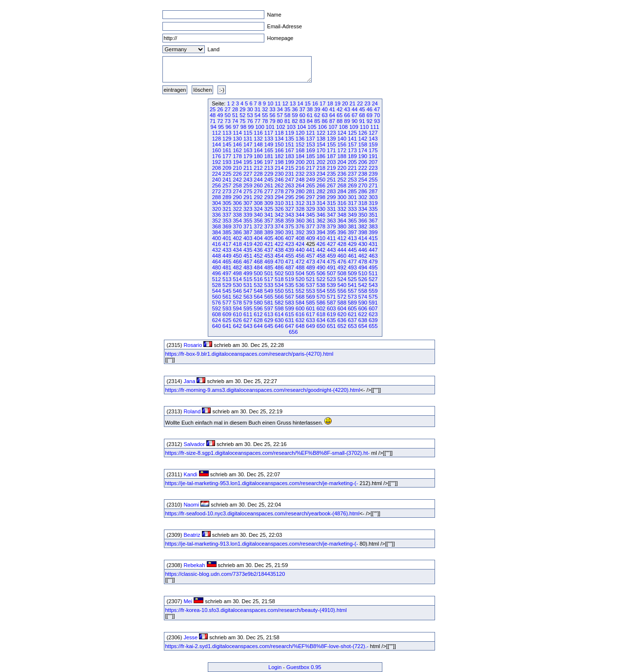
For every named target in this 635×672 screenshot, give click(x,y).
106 (322, 127)
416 (217, 244)
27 (228, 109)
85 (317, 121)
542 (363, 285)
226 (238, 174)
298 (321, 197)
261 (269, 185)
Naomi (191, 505)
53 (250, 115)
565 (269, 297)
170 (321, 150)
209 (227, 168)
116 (258, 133)
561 (227, 297)
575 (373, 297)
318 (363, 203)
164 (258, 150)
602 (321, 308)
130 (238, 139)
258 (238, 185)
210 (238, 168)
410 (321, 238)
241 (227, 180)
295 (290, 197)
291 (248, 197)
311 (290, 203)
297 (310, 197)
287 (373, 191)
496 (217, 273)
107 (333, 127)
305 (227, 203)
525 (352, 279)
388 (258, 232)
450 (238, 256)
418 (238, 244)
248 (300, 180)
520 (300, 279)
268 (342, 185)
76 (250, 121)
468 (258, 262)
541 (352, 285)
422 (279, 244)
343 (290, 215)
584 (300, 303)
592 (217, 308)
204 (342, 162)
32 (265, 109)
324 (258, 209)
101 (270, 127)
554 (321, 291)
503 (290, 273)
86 (325, 121)
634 (321, 320)
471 (290, 262)
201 (310, 162)
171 (331, 150)
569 (310, 297)
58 (287, 115)
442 (321, 250)
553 (310, 291)
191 (373, 156)
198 (279, 162)
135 (290, 139)
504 (300, 273)
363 (331, 221)
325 (269, 209)
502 (279, 273)
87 (332, 121)
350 (363, 215)
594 (238, 308)
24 (375, 103)
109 (354, 127)
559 (373, 291)
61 (310, 115)
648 (300, 326)
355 (248, 221)
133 (269, 139)
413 (352, 238)
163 (248, 150)
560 (217, 297)
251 (331, 180)
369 (227, 226)
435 (248, 250)
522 (321, 279)
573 (352, 297)
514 (238, 279)
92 (370, 121)
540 (342, 285)
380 (342, 226)
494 (363, 267)
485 (269, 267)
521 (310, 279)
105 (312, 127)
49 (220, 115)
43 (347, 109)
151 (290, 144)
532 (258, 285)
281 (310, 191)
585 (310, 303)
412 (342, 238)
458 (321, 256)
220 (342, 168)
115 (248, 133)
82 (295, 121)
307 (248, 203)
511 (373, 273)
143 (373, 139)
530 (238, 285)
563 (248, 297)
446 (363, 250)
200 (300, 162)
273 (227, 191)
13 (293, 103)
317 (352, 203)
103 (291, 127)
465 (227, 262)
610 (238, 314)
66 (347, 115)
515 (248, 279)
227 (248, 174)
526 (363, 279)
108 (343, 127)
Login (275, 667)
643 (248, 326)
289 (227, 197)
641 (227, 326)
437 (269, 250)
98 (243, 127)
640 (217, 326)
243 (248, 180)
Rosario (193, 345)
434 (238, 250)
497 (227, 273)
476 (342, 262)
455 (290, 256)
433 (227, 250)
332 (342, 209)
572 (342, 297)
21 (353, 103)
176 (217, 156)
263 (290, 185)
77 (258, 121)
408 (300, 238)
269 (352, 185)
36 (295, 109)
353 (227, 221)
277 (269, 191)
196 (258, 162)
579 (248, 303)
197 (269, 162)
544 (217, 291)
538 (321, 285)
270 (363, 185)
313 (310, 203)
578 (238, 303)
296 (300, 197)
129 (227, 139)
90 (355, 121)
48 (213, 115)
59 (295, 115)
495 (373, 267)
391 (290, 232)
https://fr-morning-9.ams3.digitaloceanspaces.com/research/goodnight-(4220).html (263, 390)
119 (290, 133)
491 (331, 267)
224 (217, 174)
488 (300, 267)
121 (310, 133)
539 (331, 285)
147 (248, 144)
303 (373, 197)
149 (269, 144)
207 (373, 162)
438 (279, 250)
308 (258, 203)
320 (217, 209)
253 (352, 180)
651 (331, 326)
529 (227, 285)
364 (342, 221)
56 (272, 115)
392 (300, 232)
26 (220, 109)
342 (279, 215)
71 (213, 121)
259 (248, 185)
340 (258, 215)
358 (279, 221)
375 (290, 226)
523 (331, 279)
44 (355, 109)
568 (300, 297)
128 (217, 139)
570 (321, 297)
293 (269, 197)
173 (352, 150)
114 (238, 133)
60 (302, 115)
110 (364, 127)
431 (373, 244)
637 (352, 320)
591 (373, 303)
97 (236, 127)
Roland (192, 411)
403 (248, 238)
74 (235, 121)
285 (352, 191)
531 (248, 285)
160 (217, 150)
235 (331, 174)
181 (269, 156)
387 (248, 232)
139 (331, 139)
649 (310, 326)
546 (238, 291)
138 (321, 139)
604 (342, 308)
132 (258, 139)
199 (290, 162)
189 (352, 156)
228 (258, 174)
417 (227, 244)
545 (227, 291)
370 (238, 226)
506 (321, 273)
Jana (189, 381)
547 (248, 291)
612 (258, 314)
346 (321, 215)
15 (308, 103)
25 (213, 109)
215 (290, 168)
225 (227, 174)
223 (373, 168)
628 (258, 320)
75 (242, 121)
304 (217, 203)
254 (363, 180)
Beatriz (192, 535)
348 (342, 215)
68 (362, 115)
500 (258, 273)
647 (290, 326)
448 (217, 256)
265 (310, 185)
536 (300, 285)
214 (279, 168)
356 (258, 221)
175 (373, 150)
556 (342, 291)
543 (373, 285)
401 (227, 238)
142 (363, 139)
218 (321, 168)
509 (352, 273)
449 (227, 256)
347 (331, 215)
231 (290, 174)
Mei (188, 601)
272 (217, 191)
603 (331, 308)
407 (290, 238)
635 (331, 320)
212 (258, 168)
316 (342, 203)
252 (342, 180)
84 (310, 121)
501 (269, 273)
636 (342, 320)
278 (279, 191)
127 (373, 133)
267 (331, 185)
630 (279, 320)
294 (279, 197)
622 (363, 314)
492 (342, 267)
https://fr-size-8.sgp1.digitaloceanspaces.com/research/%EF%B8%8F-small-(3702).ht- (268, 453)
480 (217, 267)
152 (300, 144)
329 (310, 209)
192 (217, 162)
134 (279, 139)
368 (217, 226)
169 (310, 150)
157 (352, 144)
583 (290, 303)
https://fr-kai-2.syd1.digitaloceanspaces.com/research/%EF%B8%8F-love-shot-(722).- (267, 646)
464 (217, 262)
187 (331, 156)
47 (377, 109)
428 (342, 244)
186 (321, 156)
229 (269, 174)
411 (331, 238)
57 (280, 115)
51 (235, 115)
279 (290, 191)
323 (248, 209)
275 (248, 191)
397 (352, 232)
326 (279, 209)
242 (238, 180)
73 (228, 121)
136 (300, 139)
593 (227, 308)
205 (352, 162)
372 (258, 226)
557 (352, 291)
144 (217, 144)
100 (259, 127)
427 (331, 244)
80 (280, 121)
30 (250, 109)
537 (310, 285)
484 (258, 267)
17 (322, 103)
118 (279, 133)
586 (321, 303)
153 (310, 144)
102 (280, 127)
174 (363, 150)
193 (227, 162)
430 (363, 244)
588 (342, 303)
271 (373, 185)
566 (279, 297)
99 (251, 127)
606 (363, 308)
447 (373, 250)
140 (342, 139)
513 (227, 279)
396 (342, 232)
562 (238, 297)
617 (310, 314)
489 (310, 267)
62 (317, 115)
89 (347, 121)
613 (269, 314)
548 (258, 291)
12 (285, 103)
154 (321, 144)
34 (280, 109)
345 (310, 215)
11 (278, 103)
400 (217, 238)
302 (363, 197)
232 (300, 174)
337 (227, 215)
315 (331, 203)
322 (238, 209)
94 (214, 127)
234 (321, 174)
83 (302, 121)
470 (279, 262)
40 (325, 109)
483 (248, 267)
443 (331, 250)
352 (217, 221)
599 (290, 308)
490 (321, 267)
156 (342, 144)
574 (363, 297)
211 (248, 168)
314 (321, 203)
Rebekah (194, 565)
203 (331, 162)
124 (342, 133)
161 (227, 150)
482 (238, 267)
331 (331, 209)
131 (248, 139)
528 (217, 285)
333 (352, 209)
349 (352, 215)
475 (331, 262)
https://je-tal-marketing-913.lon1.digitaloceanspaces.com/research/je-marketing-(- (262, 544)
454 (279, 256)
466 (238, 262)
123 (331, 133)
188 (342, 156)
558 (363, 291)
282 (321, 191)
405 (269, 238)
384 (217, 232)
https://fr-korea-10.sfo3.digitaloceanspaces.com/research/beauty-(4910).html (256, 610)
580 (258, 303)
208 (217, 168)
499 (248, 273)
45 (362, 109)
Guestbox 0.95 (304, 667)
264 (300, 185)
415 (373, 238)
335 (373, 209)
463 (373, 256)
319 (373, 203)
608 (217, 314)
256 (217, 185)
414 (363, 238)
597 (269, 308)
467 (248, 262)
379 (331, 226)
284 (342, 191)
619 (331, 314)
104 (301, 127)
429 (352, 244)
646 (279, 326)
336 (217, 215)
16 (315, 103)
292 (258, 197)
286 (363, 191)
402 (238, 238)
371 (248, 226)
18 (330, 103)
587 (331, 303)
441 (310, 250)
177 (227, 156)
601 (310, 308)
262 (279, 185)
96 (228, 127)
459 (331, 256)
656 (293, 332)
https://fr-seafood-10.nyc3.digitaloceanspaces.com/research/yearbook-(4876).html (263, 513)
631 (290, 320)
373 (269, 226)
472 (300, 262)
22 (360, 103)
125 (352, 133)
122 (321, 133)
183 (290, 156)
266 (321, 185)
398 (363, 232)
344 (300, 215)
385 (227, 232)
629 (269, 320)
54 (258, 115)
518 (279, 279)
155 (331, 144)
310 (279, 203)
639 (373, 320)
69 (370, 115)
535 (290, 285)
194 (238, 162)
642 (238, 326)
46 (370, 109)
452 (258, 256)
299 (331, 197)
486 (279, 267)
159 (373, 144)
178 (238, 156)
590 (363, 303)
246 (279, 180)
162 (238, 150)
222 (363, 168)
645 (269, 326)
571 (331, 297)
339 (248, 215)
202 (321, 162)
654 (363, 326)
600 (300, 308)
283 (331, 191)
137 (310, 139)
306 (238, 203)
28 (235, 109)
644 (258, 326)
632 (300, 320)
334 (363, 209)
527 (373, 279)
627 (248, 320)
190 (363, 156)
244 (258, 180)
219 (331, 168)
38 (310, 109)
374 (279, 226)
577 (227, 303)
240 (217, 180)
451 (248, 256)
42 (339, 109)
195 (248, 162)
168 (300, 150)
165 (269, 150)
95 (221, 127)
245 (269, 180)
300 (342, 197)
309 (269, 203)
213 (269, 168)
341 (269, 215)
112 (217, 133)
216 (300, 168)
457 (310, 256)
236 (342, 174)
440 (300, 250)
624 (217, 320)
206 (363, 162)
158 (363, 144)
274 (238, 191)
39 (317, 109)
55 (265, 115)
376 (300, 226)
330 (321, 209)
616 (300, 314)
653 (352, 326)
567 (290, 297)
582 (279, 303)
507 (331, 273)
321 (227, 209)
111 (375, 127)
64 (332, 115)
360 (300, 221)
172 (342, 150)
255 (373, 180)
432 (217, 250)
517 (269, 279)
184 (300, 156)
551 (290, 291)
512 (217, 279)
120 (300, 133)
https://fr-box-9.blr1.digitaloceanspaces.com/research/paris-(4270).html (249, 354)
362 (321, 221)
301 (352, 197)
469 (269, 262)
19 (337, 103)
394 (321, 232)
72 (220, 121)
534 (279, 285)
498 (238, 273)
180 (258, 156)
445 (352, 250)
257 (227, 185)
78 (265, 121)
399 (373, 232)
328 (300, 209)
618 (321, 314)
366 (363, 221)
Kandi (190, 474)
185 (310, 156)
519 (290, 279)
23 (367, 103)
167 (290, 150)
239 (373, 174)
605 (352, 308)
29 (242, 109)
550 (279, 291)
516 (258, 279)
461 (352, 256)
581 (269, 303)
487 (290, 267)
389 (269, 232)
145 (227, 144)
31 (258, 109)
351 (373, 215)
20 (345, 103)
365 (352, 221)
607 (373, 308)
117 (269, 133)
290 (238, 197)
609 (227, 314)
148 (258, 144)
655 (373, 326)
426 (321, 244)
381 (352, 226)
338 (238, 215)
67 (355, 115)
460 (342, 256)
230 (279, 174)
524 (342, 279)
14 (300, 103)
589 (352, 303)
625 (227, 320)
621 (352, 314)
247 (290, 180)
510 (363, 273)
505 (310, 273)
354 (238, 221)
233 (310, 174)
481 (227, 267)
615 (290, 314)
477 (352, 262)
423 (290, 244)
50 (228, 115)
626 (238, 320)
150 (279, 144)
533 (269, 285)
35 (287, 109)
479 (373, 262)
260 (258, 185)
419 (248, 244)
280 (300, 191)
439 (290, 250)
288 (217, 197)
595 (248, 308)
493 (352, 267)
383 (373, 226)
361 (310, 221)
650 (321, 326)
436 (258, 250)
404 (258, 238)
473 (310, 262)
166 (279, 150)
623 (373, 314)
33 (272, 109)
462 (363, 256)
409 (310, 238)
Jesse (190, 637)
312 (300, 203)
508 (342, 273)
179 (248, 156)
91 (362, 121)
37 (302, 109)
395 (331, 232)
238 (363, 174)
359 (290, 221)
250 (321, 180)
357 (269, 221)
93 (377, 121)
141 (352, 139)
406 (279, 238)
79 (272, 121)
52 (242, 115)
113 (227, 133)
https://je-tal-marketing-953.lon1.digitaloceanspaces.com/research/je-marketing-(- (262, 483)
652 (342, 326)
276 (258, 191)
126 (363, 133)
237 (352, 174)
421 (269, 244)
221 (352, 168)
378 (321, 226)
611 (248, 314)
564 (258, 297)
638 (363, 320)
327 (290, 209)
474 (321, 262)
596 (258, 308)
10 (270, 103)
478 (363, 262)
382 (363, 226)
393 (310, 232)
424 (300, 244)
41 (332, 109)
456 (300, 256)
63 (325, 115)
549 (269, 291)
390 (279, 232)
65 (339, 115)
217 (310, 168)
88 (339, 121)
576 (217, 303)
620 (342, 314)
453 (269, 256)
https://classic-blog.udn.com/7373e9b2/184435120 (225, 574)
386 (238, 232)
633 (310, 320)
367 (373, 221)
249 (310, 180)
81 (287, 121)
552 (300, 291)
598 (279, 308)
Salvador (194, 444)
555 (331, 291)
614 (279, 314)
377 (310, 226)
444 (342, 250)
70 (377, 115)
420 (258, 244)
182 (279, 156)
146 (238, 144)
